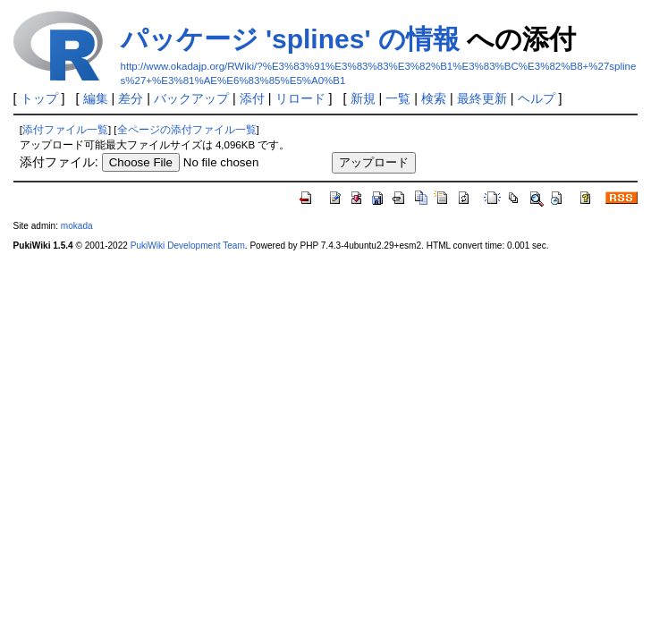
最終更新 (482, 98)
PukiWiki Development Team (188, 246)
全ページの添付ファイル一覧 (187, 130)
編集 (96, 98)
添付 (252, 98)
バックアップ (191, 98)
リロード (300, 98)
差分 (131, 98)
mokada (77, 226)
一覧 (398, 98)
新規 (363, 98)
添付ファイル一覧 (65, 130)
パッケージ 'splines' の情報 (290, 39)
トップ (39, 98)
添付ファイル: (59, 162)
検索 (434, 98)
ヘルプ (537, 98)
